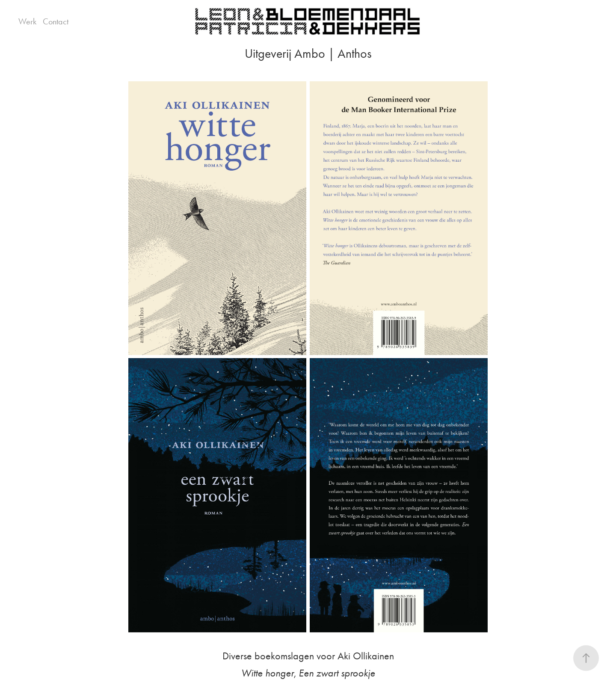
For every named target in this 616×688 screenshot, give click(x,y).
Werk (27, 21)
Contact (56, 21)
